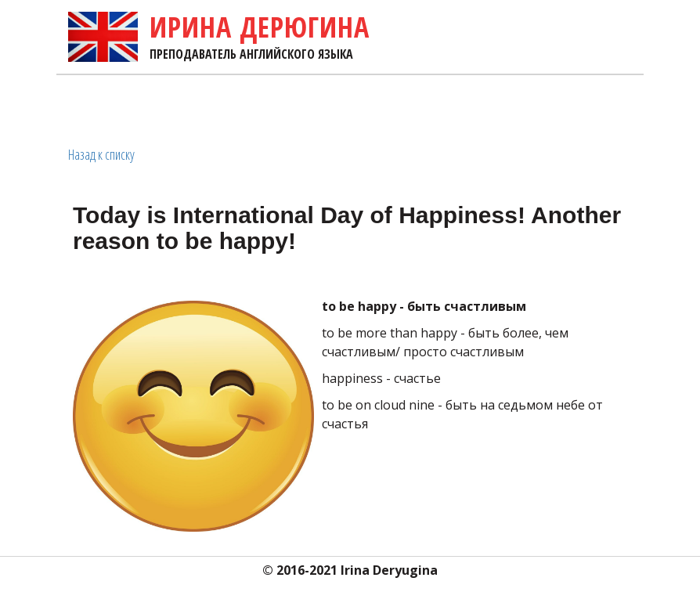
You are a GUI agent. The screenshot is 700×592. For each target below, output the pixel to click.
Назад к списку (101, 154)
